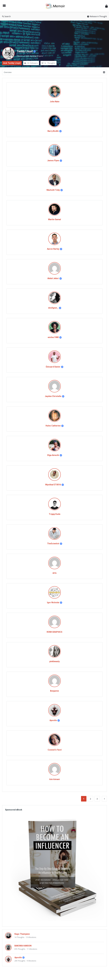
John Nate (55, 102)
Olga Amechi (53, 455)
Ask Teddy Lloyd (12, 63)
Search (6, 16)
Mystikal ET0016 (53, 485)
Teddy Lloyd (25, 51)
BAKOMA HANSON (23, 946)
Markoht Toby (53, 190)
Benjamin (54, 691)
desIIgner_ (53, 308)
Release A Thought (97, 16)
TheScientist (53, 544)
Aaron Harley (53, 249)
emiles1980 (53, 337)
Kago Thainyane (22, 934)
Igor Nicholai (53, 602)
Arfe (54, 573)
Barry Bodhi (53, 131)
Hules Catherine (53, 426)
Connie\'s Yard (55, 750)
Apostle (53, 720)
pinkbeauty (54, 661)
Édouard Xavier (53, 367)
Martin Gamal (54, 219)
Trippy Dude (55, 514)
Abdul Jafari (53, 278)
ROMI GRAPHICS (54, 632)
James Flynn (53, 161)
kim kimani (55, 779)
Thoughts (48, 63)
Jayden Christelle (53, 396)
